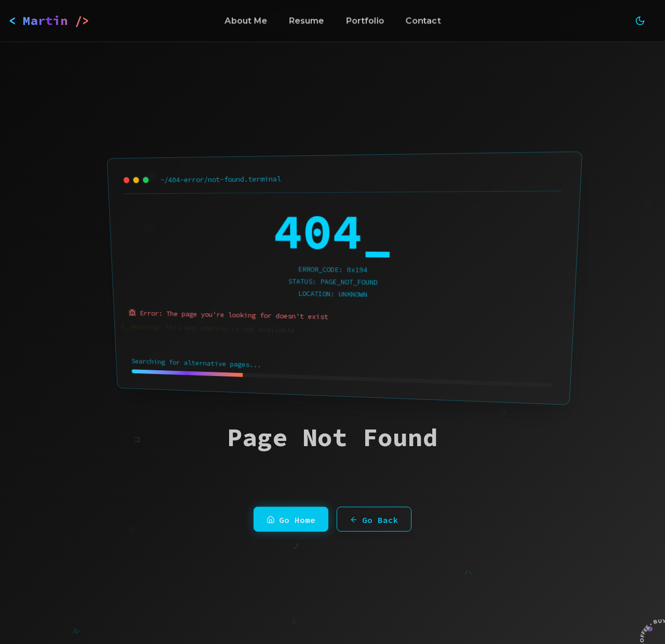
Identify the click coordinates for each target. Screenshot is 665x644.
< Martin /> (49, 21)
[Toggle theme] (640, 21)
